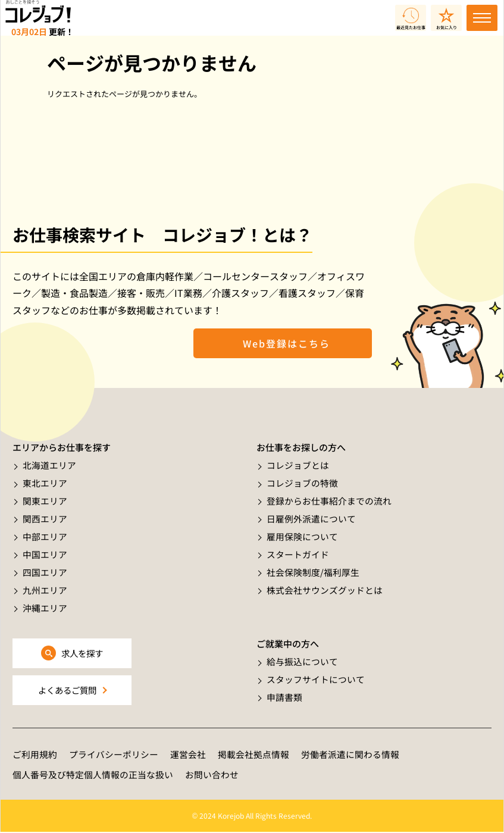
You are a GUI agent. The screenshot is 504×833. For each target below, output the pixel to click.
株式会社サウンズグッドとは (325, 587)
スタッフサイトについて (316, 679)
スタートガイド (298, 552)
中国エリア (45, 552)
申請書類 (284, 696)
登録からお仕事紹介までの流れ (329, 500)
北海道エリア (49, 465)
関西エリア (45, 517)
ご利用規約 (35, 755)
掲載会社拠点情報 (253, 755)
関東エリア (45, 500)
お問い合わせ (212, 776)
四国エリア (45, 570)
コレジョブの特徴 (302, 482)
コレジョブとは (298, 465)
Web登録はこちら (282, 343)
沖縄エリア (45, 604)
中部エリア (45, 535)
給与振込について (302, 661)
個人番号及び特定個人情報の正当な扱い (93, 776)
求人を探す (82, 653)
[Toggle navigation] (482, 18)
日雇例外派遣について (311, 517)
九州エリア (45, 587)
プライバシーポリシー (114, 755)
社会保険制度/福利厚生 (313, 570)
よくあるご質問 (67, 690)
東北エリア (45, 482)
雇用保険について (302, 535)
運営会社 (188, 755)
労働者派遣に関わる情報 (350, 755)
